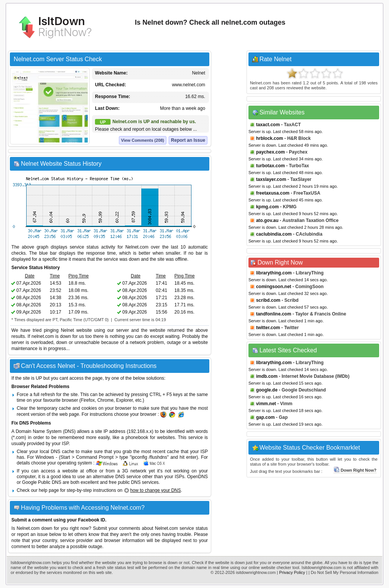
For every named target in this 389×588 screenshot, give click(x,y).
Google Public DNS (42, 482)
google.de (267, 390)
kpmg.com (267, 207)
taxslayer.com (271, 179)
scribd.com (268, 300)
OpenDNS (197, 477)
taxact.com (268, 125)
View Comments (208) (143, 140)
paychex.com (270, 152)
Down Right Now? (355, 470)
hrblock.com (270, 138)
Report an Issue (188, 140)
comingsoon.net (274, 287)
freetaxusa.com (273, 193)
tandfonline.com (274, 314)
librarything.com (274, 273)
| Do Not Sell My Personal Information (343, 572)
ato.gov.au (267, 220)
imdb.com (267, 376)
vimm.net (266, 404)
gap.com (265, 417)
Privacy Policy (292, 572)
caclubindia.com (274, 234)
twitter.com (268, 328)
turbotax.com (270, 166)
